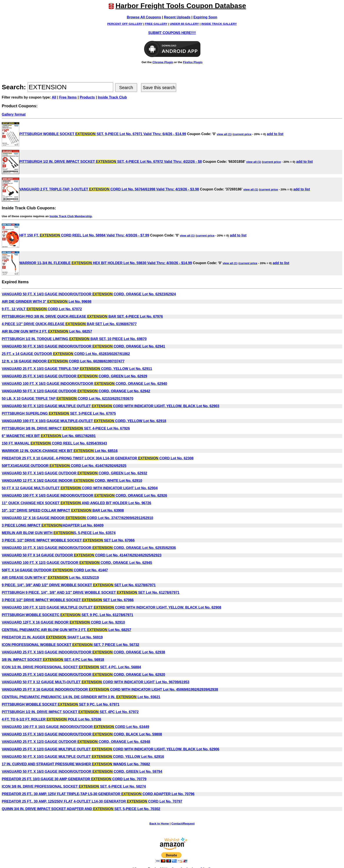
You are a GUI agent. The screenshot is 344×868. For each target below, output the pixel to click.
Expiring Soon (205, 17)
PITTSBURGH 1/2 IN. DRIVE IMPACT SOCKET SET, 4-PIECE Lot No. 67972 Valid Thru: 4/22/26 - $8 (102, 162)
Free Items (68, 97)
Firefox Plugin (193, 62)
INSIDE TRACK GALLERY (219, 24)
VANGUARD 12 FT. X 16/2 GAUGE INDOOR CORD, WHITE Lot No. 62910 (72, 481)
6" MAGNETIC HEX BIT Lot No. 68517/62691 (49, 436)
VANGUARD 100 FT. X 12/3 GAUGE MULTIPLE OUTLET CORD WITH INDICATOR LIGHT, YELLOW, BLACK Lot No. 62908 (111, 607)
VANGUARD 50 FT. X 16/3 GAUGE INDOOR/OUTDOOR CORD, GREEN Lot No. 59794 (82, 772)
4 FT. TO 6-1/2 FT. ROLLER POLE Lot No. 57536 (51, 719)
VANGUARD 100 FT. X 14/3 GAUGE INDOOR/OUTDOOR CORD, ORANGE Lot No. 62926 (84, 496)
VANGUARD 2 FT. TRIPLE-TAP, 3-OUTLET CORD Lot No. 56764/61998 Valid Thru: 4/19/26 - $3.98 (100, 189)
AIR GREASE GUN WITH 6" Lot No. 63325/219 (50, 578)
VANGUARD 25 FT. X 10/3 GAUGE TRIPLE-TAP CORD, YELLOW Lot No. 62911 (77, 369)
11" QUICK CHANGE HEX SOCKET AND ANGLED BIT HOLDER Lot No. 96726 (76, 503)
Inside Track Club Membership (71, 216)
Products (87, 97)
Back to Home (159, 824)
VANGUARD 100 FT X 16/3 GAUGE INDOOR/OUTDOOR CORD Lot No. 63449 (75, 727)
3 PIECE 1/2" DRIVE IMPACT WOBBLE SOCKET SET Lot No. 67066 (68, 600)
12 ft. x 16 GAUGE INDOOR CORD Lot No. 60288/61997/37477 (63, 361)
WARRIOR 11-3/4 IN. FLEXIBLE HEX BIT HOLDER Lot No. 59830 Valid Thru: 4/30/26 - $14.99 (97, 263)
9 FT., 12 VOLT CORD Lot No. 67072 (42, 309)
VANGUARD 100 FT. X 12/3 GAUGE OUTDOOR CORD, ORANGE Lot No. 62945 (77, 563)
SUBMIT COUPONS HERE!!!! (172, 33)
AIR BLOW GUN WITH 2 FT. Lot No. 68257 (47, 331)
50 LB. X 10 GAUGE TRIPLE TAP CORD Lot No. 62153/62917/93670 (68, 399)
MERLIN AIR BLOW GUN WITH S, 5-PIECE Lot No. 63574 (59, 533)
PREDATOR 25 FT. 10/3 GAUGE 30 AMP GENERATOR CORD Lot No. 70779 (74, 779)
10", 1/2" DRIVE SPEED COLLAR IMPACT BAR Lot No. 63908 (63, 510)
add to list (275, 134)
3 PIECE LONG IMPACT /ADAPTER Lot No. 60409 (53, 525)
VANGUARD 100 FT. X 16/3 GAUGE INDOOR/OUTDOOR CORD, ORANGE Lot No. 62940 (84, 384)
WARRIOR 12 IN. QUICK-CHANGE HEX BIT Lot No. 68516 (60, 451)
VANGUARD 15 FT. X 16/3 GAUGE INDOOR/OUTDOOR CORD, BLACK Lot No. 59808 (82, 734)
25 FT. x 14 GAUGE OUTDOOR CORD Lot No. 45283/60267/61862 (66, 354)
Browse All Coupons (144, 17)
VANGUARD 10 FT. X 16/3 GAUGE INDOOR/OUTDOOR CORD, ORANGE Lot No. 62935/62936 (89, 548)
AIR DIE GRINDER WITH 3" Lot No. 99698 (47, 302)
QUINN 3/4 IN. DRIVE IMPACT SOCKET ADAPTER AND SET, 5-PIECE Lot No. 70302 (81, 809)
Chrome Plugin (163, 62)
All (54, 97)
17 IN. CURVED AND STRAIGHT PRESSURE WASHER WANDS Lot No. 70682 (76, 764)
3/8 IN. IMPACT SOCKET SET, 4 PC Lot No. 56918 (53, 660)
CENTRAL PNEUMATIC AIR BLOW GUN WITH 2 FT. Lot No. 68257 (66, 630)
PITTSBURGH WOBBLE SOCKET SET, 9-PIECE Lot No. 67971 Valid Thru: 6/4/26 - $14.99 (94, 134)
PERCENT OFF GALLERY (125, 24)
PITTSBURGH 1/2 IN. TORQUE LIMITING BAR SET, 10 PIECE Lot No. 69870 (74, 339)
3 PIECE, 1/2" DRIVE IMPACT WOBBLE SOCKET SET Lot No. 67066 (68, 540)
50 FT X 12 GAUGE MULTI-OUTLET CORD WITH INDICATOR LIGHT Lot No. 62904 (80, 488)
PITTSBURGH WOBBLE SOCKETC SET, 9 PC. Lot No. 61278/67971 (67, 615)
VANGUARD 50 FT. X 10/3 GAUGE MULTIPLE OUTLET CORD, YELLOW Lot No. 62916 (83, 757)
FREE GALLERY (156, 24)
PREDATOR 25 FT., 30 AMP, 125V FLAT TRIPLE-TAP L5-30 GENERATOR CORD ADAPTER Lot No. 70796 (98, 794)
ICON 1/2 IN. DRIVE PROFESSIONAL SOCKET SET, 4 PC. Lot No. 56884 (71, 667)
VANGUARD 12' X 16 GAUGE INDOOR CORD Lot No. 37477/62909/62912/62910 (77, 518)
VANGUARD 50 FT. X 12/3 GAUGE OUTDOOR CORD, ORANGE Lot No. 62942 (76, 391)
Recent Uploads (177, 17)
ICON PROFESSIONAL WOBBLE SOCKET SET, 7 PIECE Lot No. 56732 (70, 645)
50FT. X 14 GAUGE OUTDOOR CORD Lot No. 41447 (55, 570)
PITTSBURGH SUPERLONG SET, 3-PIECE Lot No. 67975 (59, 413)
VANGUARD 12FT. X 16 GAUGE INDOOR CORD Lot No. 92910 (63, 622)
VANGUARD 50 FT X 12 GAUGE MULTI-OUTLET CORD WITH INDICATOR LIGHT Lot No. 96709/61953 (96, 682)
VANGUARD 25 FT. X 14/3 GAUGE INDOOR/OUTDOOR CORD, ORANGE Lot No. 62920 (83, 675)
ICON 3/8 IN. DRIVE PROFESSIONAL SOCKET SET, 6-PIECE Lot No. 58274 (74, 786)
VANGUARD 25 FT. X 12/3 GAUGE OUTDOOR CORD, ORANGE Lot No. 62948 (76, 742)
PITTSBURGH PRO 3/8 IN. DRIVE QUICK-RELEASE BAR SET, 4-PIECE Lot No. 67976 (82, 317)
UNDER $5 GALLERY (184, 24)
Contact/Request (183, 824)
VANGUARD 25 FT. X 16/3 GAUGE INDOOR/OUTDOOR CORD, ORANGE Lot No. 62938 (83, 652)
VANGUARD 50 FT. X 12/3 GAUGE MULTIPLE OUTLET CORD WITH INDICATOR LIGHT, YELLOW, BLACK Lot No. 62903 (111, 406)
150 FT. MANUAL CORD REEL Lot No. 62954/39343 (54, 443)
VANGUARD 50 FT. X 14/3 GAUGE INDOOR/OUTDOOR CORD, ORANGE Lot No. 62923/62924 (89, 294)
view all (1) (224, 134)
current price (243, 134)
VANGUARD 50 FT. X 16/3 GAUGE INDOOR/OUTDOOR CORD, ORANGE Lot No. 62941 (83, 346)
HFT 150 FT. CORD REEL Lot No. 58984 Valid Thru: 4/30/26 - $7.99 (75, 235)
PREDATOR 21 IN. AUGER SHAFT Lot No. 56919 (52, 637)
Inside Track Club (112, 97)
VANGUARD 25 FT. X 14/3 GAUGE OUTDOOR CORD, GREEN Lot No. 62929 (74, 376)
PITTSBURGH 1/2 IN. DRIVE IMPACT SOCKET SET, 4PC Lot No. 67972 (70, 712)
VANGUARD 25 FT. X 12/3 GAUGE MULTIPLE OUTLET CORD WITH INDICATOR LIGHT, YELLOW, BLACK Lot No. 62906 (111, 749)
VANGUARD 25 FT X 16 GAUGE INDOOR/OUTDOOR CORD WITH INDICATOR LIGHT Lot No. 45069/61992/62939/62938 (110, 690)
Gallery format (14, 114)
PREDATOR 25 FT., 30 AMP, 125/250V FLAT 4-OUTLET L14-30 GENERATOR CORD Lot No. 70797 (92, 801)
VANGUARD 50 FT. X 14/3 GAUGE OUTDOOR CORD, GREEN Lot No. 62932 (74, 473)
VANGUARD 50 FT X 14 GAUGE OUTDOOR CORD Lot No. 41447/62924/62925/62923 (82, 555)
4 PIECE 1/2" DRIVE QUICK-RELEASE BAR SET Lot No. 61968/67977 (69, 324)
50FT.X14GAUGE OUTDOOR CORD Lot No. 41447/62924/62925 (64, 466)
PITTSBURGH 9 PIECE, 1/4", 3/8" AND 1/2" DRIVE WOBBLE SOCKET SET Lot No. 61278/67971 (91, 593)
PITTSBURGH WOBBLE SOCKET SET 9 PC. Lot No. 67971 (61, 704)
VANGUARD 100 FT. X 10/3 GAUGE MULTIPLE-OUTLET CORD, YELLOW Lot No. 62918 (84, 421)
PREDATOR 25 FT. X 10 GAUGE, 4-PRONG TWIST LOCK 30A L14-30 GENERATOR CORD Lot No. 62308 (98, 458)
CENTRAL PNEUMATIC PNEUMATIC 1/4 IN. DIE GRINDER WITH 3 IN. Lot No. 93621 (81, 697)
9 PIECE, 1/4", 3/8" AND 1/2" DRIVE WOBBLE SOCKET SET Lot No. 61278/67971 (79, 585)
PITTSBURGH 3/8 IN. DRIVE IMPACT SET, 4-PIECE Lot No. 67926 (66, 428)
